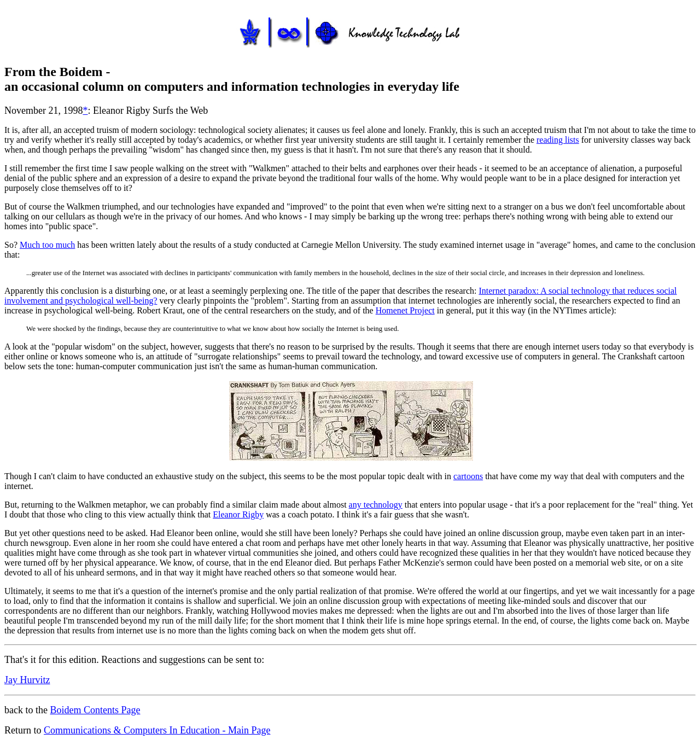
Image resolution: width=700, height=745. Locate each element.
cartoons (468, 476)
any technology (376, 505)
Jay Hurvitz (27, 680)
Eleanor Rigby (238, 514)
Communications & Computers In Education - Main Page (157, 730)
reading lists (558, 140)
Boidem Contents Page (95, 710)
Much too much (47, 245)
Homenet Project (405, 310)
